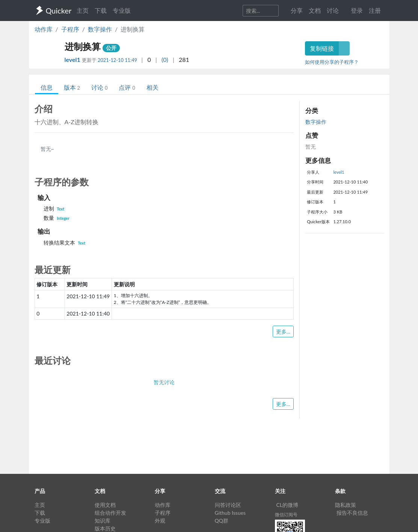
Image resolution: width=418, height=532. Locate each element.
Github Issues (230, 513)
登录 (357, 10)
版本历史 (105, 528)
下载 (101, 10)
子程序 (70, 29)
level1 (73, 59)
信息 (47, 87)
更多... (283, 331)
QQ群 (222, 521)
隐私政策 (346, 505)
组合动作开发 (110, 513)
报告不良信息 (352, 513)
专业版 (122, 10)
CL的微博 (287, 505)
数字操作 (100, 29)
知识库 (103, 521)
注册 (375, 10)
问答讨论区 (228, 505)
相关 (152, 87)
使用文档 (105, 505)
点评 (127, 87)
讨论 (99, 87)
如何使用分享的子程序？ (332, 62)
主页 (83, 10)
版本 (72, 87)
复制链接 (322, 48)
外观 (160, 521)
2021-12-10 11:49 (117, 60)
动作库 (44, 29)
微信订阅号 (286, 515)
